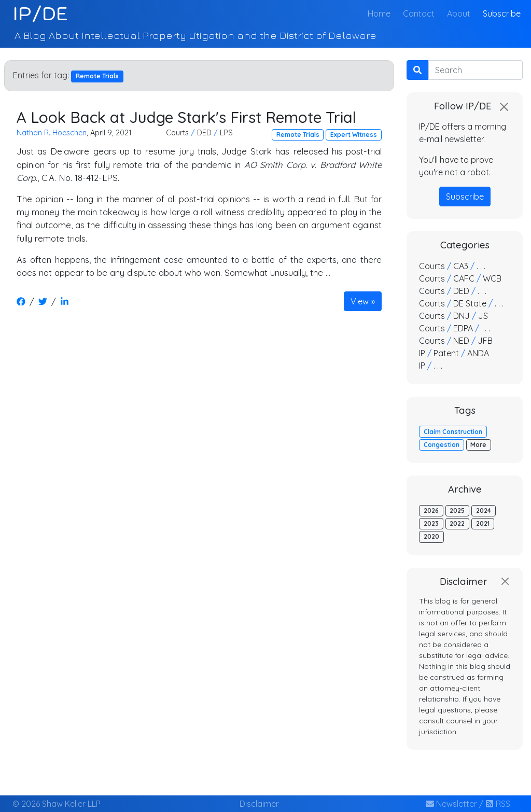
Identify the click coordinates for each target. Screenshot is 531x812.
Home (381, 13)
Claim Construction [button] (453, 432)
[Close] (504, 107)
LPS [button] (226, 133)
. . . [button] (481, 266)
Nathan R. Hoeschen (52, 133)
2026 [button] (431, 510)
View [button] (360, 301)
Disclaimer (259, 804)
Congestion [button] (442, 445)
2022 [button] (457, 523)
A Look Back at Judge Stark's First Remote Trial (186, 117)
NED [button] (461, 341)
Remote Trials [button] (298, 135)
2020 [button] (431, 536)
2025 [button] (457, 510)
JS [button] (483, 316)
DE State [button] (470, 303)
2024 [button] (484, 510)
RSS (498, 804)
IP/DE (40, 13)
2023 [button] (431, 523)
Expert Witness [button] (354, 135)
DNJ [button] (462, 316)
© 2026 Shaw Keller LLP (57, 804)
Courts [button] (177, 133)
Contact (419, 13)
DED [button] (204, 133)
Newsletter (451, 804)
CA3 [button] (461, 266)
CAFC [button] (464, 278)
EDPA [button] (463, 328)
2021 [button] (483, 523)
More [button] (478, 445)
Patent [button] (446, 353)
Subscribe (502, 13)
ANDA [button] (478, 353)
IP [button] (422, 353)
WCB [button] (492, 278)
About (459, 13)
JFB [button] (485, 341)
